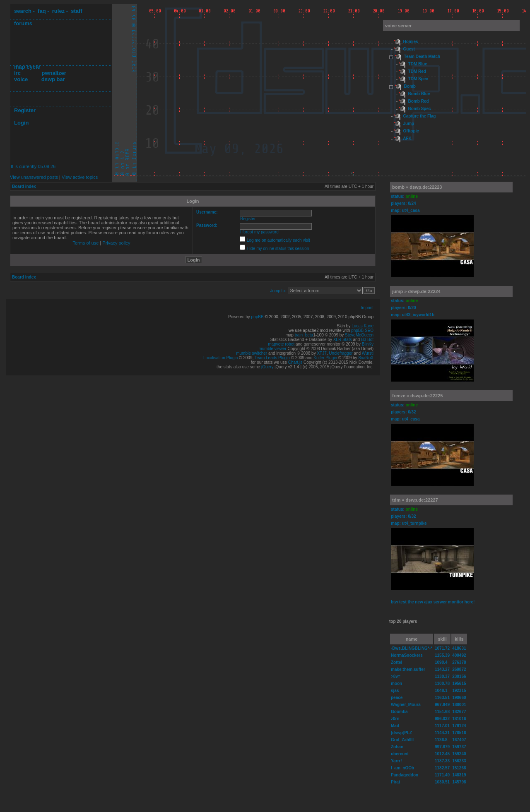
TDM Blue (418, 64)
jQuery (267, 367)
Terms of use (86, 243)
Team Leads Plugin (272, 358)
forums (23, 23)
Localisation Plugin (220, 358)
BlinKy (368, 344)
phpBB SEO (362, 330)
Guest (409, 49)
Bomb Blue (419, 94)
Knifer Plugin (325, 358)
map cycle (27, 67)
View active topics (80, 177)
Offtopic (411, 131)
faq (42, 11)
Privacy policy (116, 243)
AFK (407, 138)
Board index (24, 186)
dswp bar (53, 79)
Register (25, 110)
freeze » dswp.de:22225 (417, 396)
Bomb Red (419, 101)
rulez (58, 11)
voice (21, 79)
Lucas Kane (363, 326)
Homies (411, 42)
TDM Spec (418, 79)
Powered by (240, 317)
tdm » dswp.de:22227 (415, 500)
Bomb (410, 86)
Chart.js (295, 362)
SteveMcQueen (359, 335)
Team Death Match (422, 56)
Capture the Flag (420, 116)
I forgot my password (259, 232)
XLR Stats (343, 340)
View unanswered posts (34, 177)
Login (21, 123)
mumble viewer (273, 349)
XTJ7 (322, 353)
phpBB (258, 317)
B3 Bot (367, 340)
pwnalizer (54, 73)
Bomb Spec (420, 109)
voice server (398, 26)
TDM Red (417, 71)
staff (76, 11)
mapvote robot (281, 344)
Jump (409, 124)
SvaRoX (366, 358)
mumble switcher (252, 353)
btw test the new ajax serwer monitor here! (433, 602)
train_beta (304, 335)
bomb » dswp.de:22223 (417, 187)
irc (17, 73)
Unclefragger (341, 353)
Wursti (368, 353)
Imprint (367, 308)
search (23, 11)
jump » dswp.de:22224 (416, 291)
